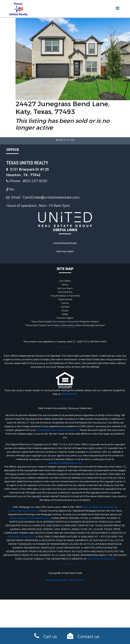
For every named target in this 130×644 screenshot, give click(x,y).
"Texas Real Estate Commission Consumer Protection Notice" (65, 322)
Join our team (65, 251)
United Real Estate (65, 243)
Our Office (65, 281)
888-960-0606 (69, 394)
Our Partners (65, 292)
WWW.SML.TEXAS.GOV (21, 537)
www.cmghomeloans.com (23, 511)
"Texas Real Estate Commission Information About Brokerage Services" (65, 325)
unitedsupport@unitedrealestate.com (58, 430)
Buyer (65, 310)
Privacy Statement (56, 580)
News (65, 285)
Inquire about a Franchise (65, 296)
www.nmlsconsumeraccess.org (100, 507)
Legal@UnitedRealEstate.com (65, 463)
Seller (65, 314)
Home (65, 303)
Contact (65, 307)
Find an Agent (65, 318)
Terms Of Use (77, 580)
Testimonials (65, 299)
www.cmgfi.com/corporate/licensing (30, 518)
